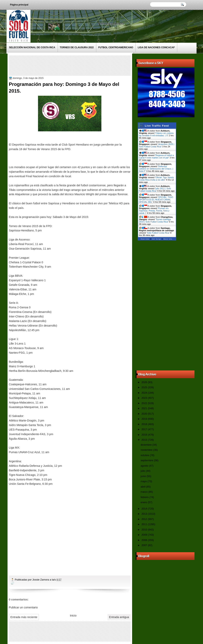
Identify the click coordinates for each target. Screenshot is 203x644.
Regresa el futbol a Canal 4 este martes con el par (156, 156)
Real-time (145, 239)
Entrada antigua (119, 617)
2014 (145, 509)
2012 (145, 519)
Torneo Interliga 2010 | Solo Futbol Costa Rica (155, 221)
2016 (145, 435)
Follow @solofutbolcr (112, 24)
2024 (145, 393)
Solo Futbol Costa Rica (158, 233)
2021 (145, 408)
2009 (145, 535)
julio (143, 471)
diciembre (146, 445)
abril (143, 487)
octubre (145, 455)
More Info (168, 239)
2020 (145, 414)
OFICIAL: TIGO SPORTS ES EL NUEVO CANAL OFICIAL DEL (156, 200)
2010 (145, 530)
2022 (145, 403)
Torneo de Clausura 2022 (77, 47)
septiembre (147, 460)
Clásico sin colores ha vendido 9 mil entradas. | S (156, 134)
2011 (145, 524)
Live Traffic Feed (157, 126)
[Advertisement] (82, 65)
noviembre (147, 450)
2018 (145, 424)
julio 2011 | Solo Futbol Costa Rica (155, 190)
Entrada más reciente (24, 617)
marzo (144, 492)
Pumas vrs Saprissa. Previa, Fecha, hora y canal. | (154, 211)
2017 (145, 429)
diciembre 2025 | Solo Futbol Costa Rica (157, 145)
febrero (145, 497)
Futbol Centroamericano (116, 47)
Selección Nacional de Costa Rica (32, 47)
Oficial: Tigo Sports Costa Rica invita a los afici (156, 179)
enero (144, 502)
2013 (145, 514)
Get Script (157, 239)
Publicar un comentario (23, 607)
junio (144, 476)
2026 (145, 382)
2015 (145, 440)
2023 (145, 398)
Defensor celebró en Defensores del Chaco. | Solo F (156, 169)
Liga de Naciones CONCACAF (156, 47)
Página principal (19, 5)
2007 (145, 545)
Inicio (73, 616)
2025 (145, 387)
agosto (145, 466)
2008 (145, 540)
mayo (144, 481)
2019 (145, 419)
